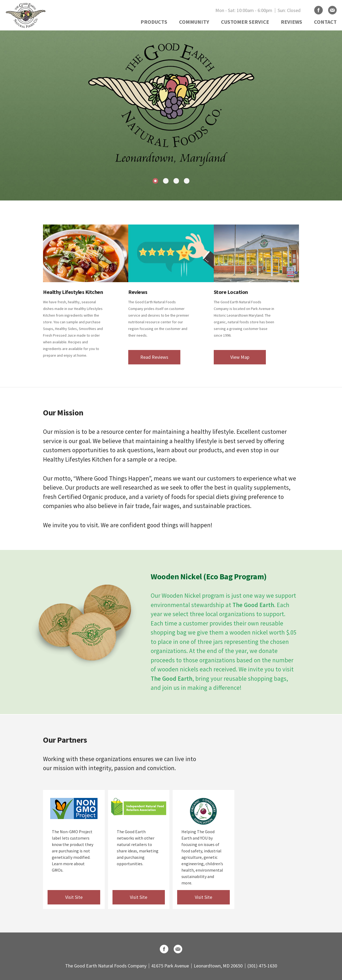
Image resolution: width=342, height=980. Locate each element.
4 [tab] (187, 181)
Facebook (318, 10)
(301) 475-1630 (262, 966)
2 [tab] (166, 181)
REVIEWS (292, 22)
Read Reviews (154, 357)
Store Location (231, 292)
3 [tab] (176, 181)
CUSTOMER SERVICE (245, 22)
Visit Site (74, 897)
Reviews (138, 292)
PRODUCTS (154, 22)
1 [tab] (155, 181)
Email (332, 10)
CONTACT (325, 22)
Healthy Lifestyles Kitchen (73, 292)
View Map (240, 357)
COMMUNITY (194, 22)
